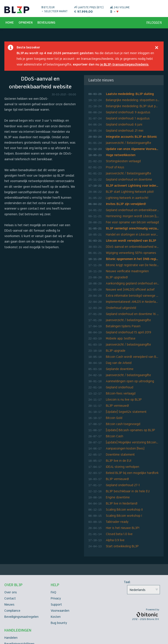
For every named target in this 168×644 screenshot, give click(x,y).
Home (10, 25)
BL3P (17, 10)
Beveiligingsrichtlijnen (19, 614)
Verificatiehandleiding (19, 620)
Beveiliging (46, 25)
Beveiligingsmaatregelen (21, 587)
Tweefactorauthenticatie (22, 626)
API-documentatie (17, 632)
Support (56, 574)
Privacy (56, 568)
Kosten (56, 587)
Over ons (11, 562)
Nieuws (9, 574)
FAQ (53, 562)
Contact (10, 568)
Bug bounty (59, 593)
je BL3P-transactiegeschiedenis (124, 67)
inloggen (154, 25)
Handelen (11, 608)
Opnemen (26, 25)
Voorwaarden (60, 581)
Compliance (12, 581)
